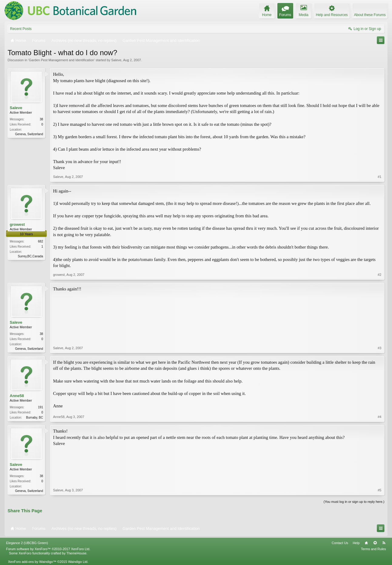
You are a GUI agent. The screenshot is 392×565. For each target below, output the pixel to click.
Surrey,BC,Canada (30, 256)
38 (41, 119)
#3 (380, 348)
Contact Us (340, 543)
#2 (380, 275)
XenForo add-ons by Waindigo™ (32, 562)
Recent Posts (21, 29)
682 (40, 241)
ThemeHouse (76, 553)
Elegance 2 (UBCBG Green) (27, 543)
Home (366, 543)
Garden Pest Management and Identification (61, 60)
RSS (384, 543)
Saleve (116, 60)
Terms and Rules (373, 549)
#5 (380, 490)
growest (17, 224)
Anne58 (17, 396)
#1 (380, 177)
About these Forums (370, 15)
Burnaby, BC (35, 418)
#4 (380, 417)
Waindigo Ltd (78, 562)
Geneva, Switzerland (29, 134)
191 (40, 407)
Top (375, 543)
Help (356, 543)
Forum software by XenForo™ (48, 549)
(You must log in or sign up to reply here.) (354, 502)
